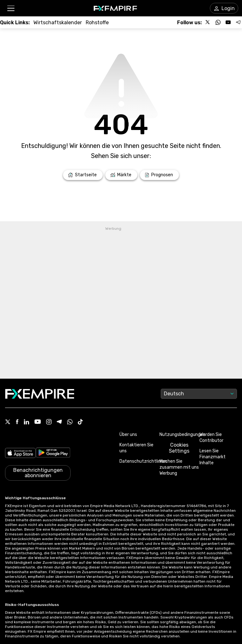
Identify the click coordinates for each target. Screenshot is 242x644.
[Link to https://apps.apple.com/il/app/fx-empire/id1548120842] (20, 454)
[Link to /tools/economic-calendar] (58, 23)
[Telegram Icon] (59, 422)
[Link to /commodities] (97, 23)
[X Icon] (8, 422)
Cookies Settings (179, 448)
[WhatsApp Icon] (70, 422)
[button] (11, 8)
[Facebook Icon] (17, 422)
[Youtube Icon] (38, 422)
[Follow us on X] (208, 22)
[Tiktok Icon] (80, 422)
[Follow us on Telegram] (238, 22)
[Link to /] (83, 175)
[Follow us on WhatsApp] (218, 22)
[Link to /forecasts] (159, 175)
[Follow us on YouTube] (228, 22)
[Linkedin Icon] (26, 422)
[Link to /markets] (121, 175)
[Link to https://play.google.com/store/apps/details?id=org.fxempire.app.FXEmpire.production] (53, 454)
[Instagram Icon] (49, 422)
